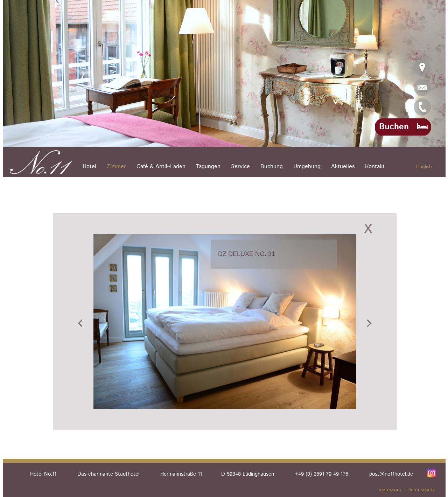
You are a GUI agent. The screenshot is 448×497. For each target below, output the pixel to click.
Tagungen (208, 167)
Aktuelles (343, 167)
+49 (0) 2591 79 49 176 (322, 474)
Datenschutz (421, 490)
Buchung (272, 167)
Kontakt (375, 167)
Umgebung (307, 167)
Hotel (89, 167)
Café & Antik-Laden (161, 167)
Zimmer (116, 167)
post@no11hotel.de (391, 474)
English (424, 167)
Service (240, 167)
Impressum (389, 490)
